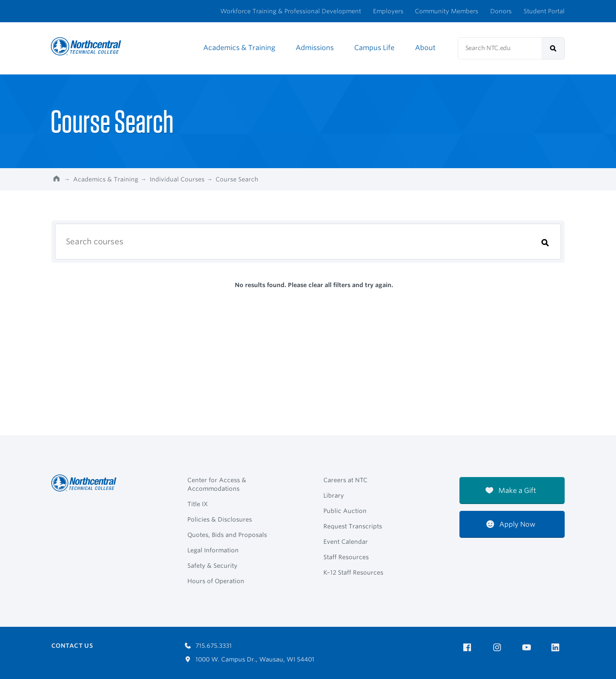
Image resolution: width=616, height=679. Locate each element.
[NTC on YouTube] (528, 648)
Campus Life (374, 48)
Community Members (447, 11)
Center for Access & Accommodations (217, 484)
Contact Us (72, 646)
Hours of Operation (216, 581)
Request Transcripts (353, 526)
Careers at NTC (345, 480)
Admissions (315, 48)
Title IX (198, 504)
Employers (388, 11)
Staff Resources (346, 557)
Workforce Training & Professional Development (291, 11)
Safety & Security (212, 566)
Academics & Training (239, 48)
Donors (501, 11)
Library (334, 495)
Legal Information (213, 550)
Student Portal (544, 11)
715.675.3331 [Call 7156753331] (208, 646)
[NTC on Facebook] (469, 648)
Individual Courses (177, 179)
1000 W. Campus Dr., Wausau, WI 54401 (250, 659)
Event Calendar (346, 542)
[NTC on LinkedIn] (558, 648)
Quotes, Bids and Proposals (227, 535)
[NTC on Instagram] (499, 648)
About (425, 48)
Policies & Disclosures (220, 519)
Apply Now (511, 524)
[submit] (553, 48)
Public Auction (345, 511)
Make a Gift (511, 491)
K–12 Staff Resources (353, 572)
